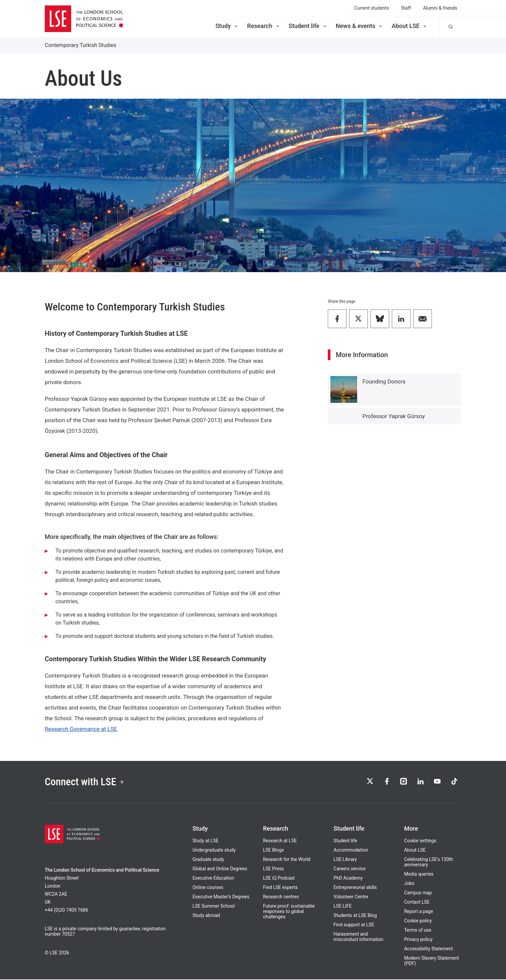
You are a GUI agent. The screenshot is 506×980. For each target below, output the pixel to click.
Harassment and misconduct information (358, 937)
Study (227, 26)
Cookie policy (418, 921)
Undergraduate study (214, 851)
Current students (371, 8)
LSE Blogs (273, 851)
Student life (308, 26)
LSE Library (345, 860)
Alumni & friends (440, 8)
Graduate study (208, 860)
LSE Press (274, 869)
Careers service (349, 869)
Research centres (281, 897)
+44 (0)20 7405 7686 (66, 911)
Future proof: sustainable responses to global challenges (289, 912)
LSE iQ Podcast (279, 879)
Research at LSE (280, 841)
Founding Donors (384, 381)
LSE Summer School (214, 907)
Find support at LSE (354, 925)
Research (264, 26)
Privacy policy (418, 940)
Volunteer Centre (351, 897)
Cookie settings (420, 841)
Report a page (419, 912)
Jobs (409, 884)
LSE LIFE (342, 907)
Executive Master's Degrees (221, 897)
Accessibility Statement (429, 949)
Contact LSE (417, 903)
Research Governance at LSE (81, 729)
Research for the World (287, 860)
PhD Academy (348, 879)
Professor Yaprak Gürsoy (394, 416)
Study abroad (206, 916)
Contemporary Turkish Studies (80, 45)
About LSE (410, 26)
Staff (406, 8)
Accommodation (351, 851)
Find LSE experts (280, 888)
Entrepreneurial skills (355, 888)
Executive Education (213, 879)
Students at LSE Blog (355, 916)
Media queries (419, 875)
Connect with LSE (86, 782)
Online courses (208, 888)
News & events (360, 26)
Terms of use (418, 931)
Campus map (418, 893)
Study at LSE (206, 841)
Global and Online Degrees (220, 869)
